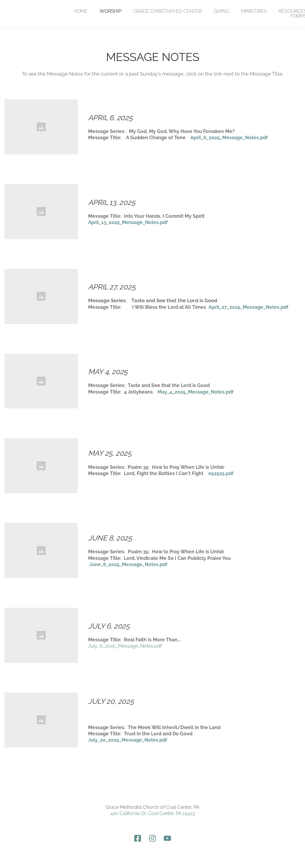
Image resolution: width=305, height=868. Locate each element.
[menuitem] (81, 11)
